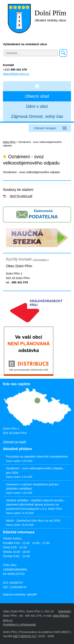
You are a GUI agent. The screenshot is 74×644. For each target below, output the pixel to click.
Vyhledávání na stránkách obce (25, 44)
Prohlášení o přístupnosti (19, 624)
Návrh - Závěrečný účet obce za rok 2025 (33, 520)
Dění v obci (37, 106)
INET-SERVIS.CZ (24, 636)
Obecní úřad (37, 96)
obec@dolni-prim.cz (16, 74)
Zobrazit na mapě (15, 442)
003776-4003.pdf (21, 196)
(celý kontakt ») (41, 260)
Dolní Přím (9, 142)
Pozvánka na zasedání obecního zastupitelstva (37, 456)
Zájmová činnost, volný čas (37, 116)
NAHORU (65, 611)
